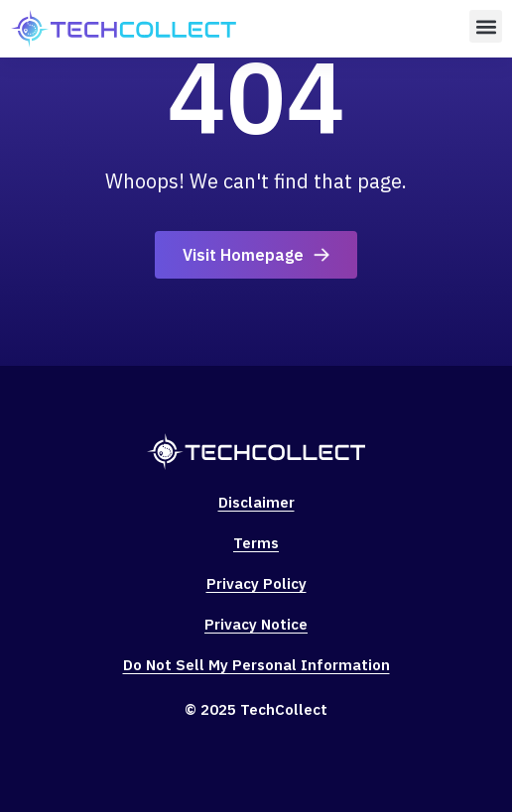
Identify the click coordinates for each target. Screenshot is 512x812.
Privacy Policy (256, 583)
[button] (486, 26)
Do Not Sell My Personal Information (256, 665)
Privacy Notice (256, 624)
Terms (256, 543)
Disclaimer (256, 502)
